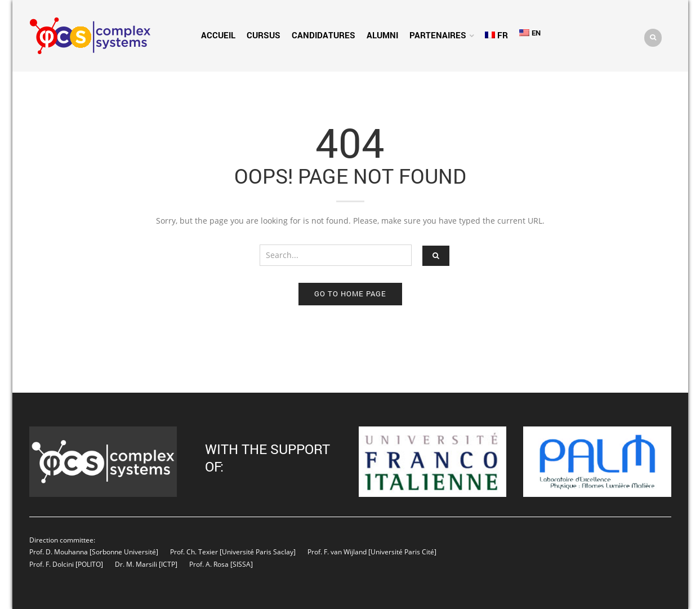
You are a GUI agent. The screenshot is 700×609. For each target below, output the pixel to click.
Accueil (218, 35)
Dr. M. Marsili (136, 564)
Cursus (264, 35)
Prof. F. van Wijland (337, 552)
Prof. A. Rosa (208, 564)
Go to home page (350, 294)
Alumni (382, 35)
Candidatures (324, 35)
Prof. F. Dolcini (52, 564)
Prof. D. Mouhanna (59, 552)
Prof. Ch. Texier (194, 552)
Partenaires (438, 35)
